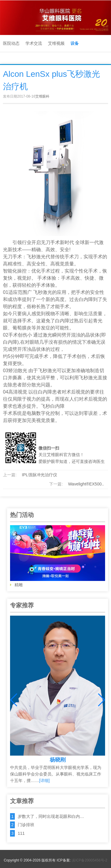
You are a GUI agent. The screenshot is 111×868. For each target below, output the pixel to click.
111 (21, 833)
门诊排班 (26, 825)
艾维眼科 (42, 96)
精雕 (58, 556)
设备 (75, 43)
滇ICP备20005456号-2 (89, 860)
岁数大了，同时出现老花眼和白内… (51, 816)
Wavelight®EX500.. (86, 484)
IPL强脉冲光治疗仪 (40, 475)
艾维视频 (56, 43)
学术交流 (34, 43)
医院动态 (11, 43)
